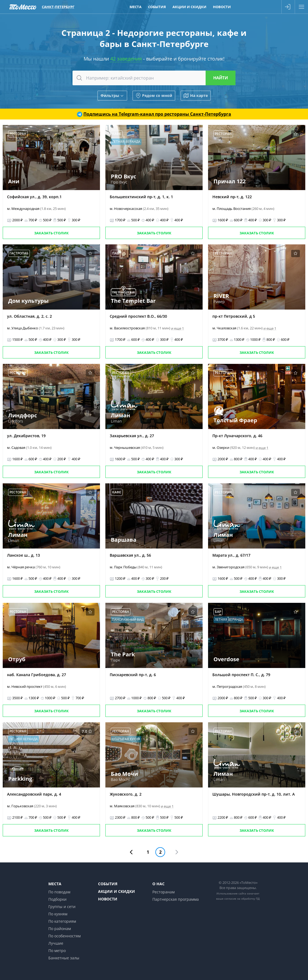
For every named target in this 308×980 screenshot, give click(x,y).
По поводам (59, 892)
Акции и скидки (117, 891)
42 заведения (126, 59)
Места (55, 884)
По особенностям (65, 936)
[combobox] (154, 78)
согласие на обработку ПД (242, 899)
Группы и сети (62, 907)
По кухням (58, 914)
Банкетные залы (64, 958)
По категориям (62, 921)
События (108, 884)
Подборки (57, 899)
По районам (60, 929)
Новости (108, 899)
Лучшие (56, 943)
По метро (57, 951)
